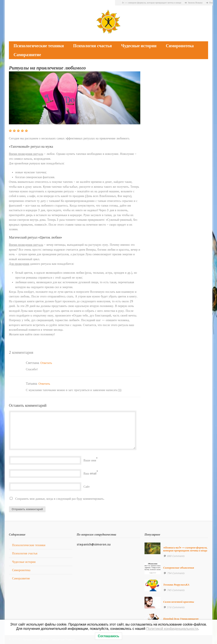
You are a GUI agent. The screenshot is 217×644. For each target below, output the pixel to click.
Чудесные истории (139, 46)
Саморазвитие (27, 55)
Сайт (87, 487)
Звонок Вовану (197, 3)
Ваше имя (90, 460)
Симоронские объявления (179, 568)
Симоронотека (180, 46)
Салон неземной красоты (179, 602)
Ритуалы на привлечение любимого (47, 68)
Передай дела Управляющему (181, 619)
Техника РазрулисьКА (176, 585)
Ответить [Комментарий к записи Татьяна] (44, 384)
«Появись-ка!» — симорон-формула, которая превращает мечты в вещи (147, 3)
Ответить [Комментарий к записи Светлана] (46, 363)
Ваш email (90, 473)
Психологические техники (39, 46)
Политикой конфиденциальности (172, 629)
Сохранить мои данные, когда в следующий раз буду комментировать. (60, 499)
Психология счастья (92, 46)
